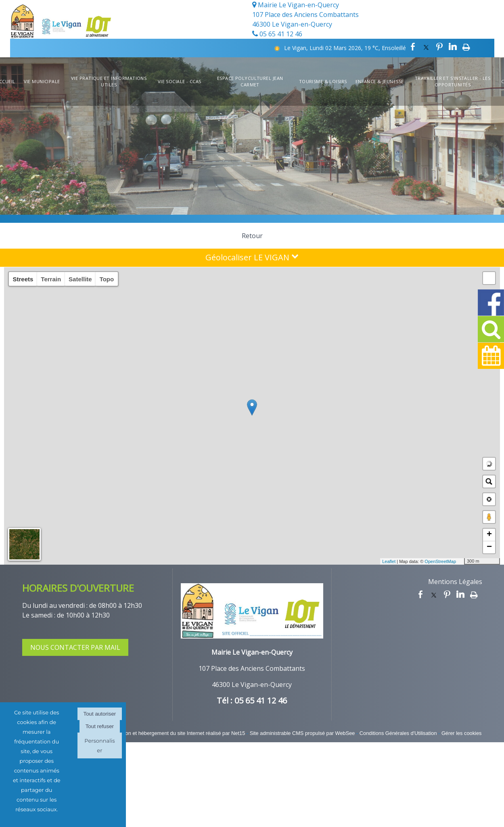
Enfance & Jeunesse (380, 81)
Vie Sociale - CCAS (180, 81)
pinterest (439, 47)
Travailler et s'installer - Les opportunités (453, 82)
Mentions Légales (455, 582)
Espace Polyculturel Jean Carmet (250, 82)
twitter (426, 47)
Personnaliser (99, 745)
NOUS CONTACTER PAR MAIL (75, 647)
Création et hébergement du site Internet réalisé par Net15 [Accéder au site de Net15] (178, 733)
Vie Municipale (42, 81)
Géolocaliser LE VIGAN (252, 257)
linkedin (453, 47)
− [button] (489, 547)
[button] (489, 278)
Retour (252, 236)
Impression (466, 47)
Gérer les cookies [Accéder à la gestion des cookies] (462, 733)
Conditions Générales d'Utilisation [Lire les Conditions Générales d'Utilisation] (398, 733)
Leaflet (389, 561)
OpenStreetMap (440, 561)
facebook (413, 47)
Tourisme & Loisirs (323, 81)
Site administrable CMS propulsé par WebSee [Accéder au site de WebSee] (302, 733)
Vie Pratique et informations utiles (109, 82)
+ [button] (489, 535)
